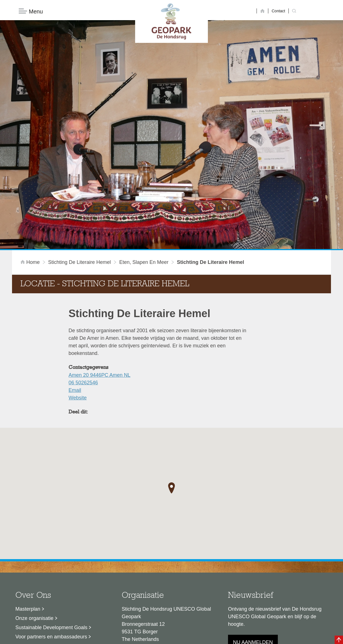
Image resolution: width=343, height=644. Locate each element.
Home (31, 195)
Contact (278, 11)
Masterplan (28, 542)
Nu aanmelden (253, 575)
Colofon (139, 637)
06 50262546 (83, 316)
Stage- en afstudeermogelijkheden (54, 579)
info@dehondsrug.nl (144, 592)
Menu (31, 11)
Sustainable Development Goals (51, 561)
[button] (171, 421)
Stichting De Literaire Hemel (79, 195)
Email (75, 323)
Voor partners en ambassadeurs (51, 570)
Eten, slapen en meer (144, 195)
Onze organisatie (34, 551)
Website (78, 331)
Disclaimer (118, 637)
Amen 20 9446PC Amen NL (99, 308)
